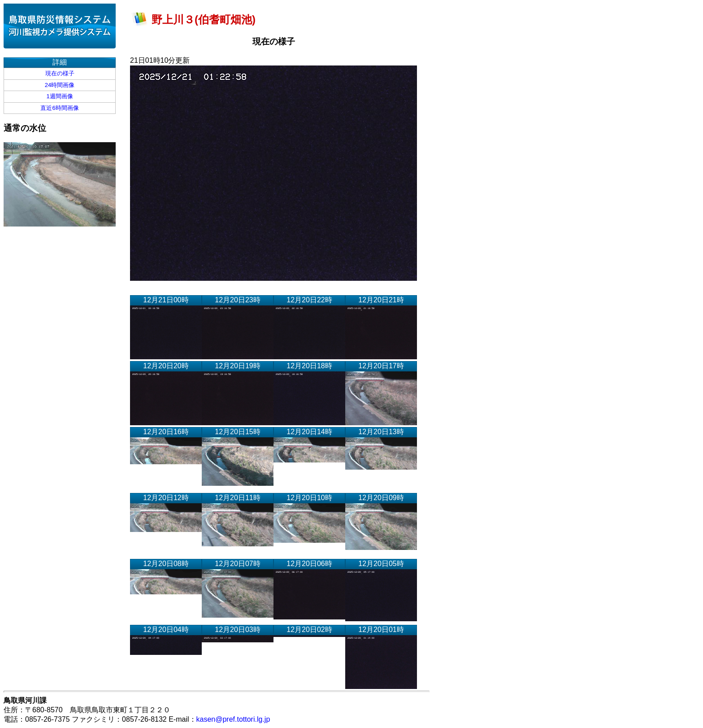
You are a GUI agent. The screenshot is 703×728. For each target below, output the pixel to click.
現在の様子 (60, 73)
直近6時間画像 (59, 108)
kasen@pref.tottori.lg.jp (233, 719)
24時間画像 (60, 85)
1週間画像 (59, 96)
